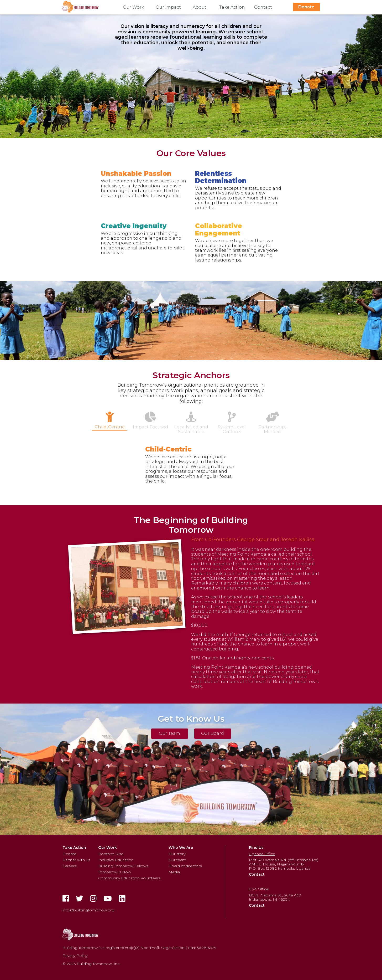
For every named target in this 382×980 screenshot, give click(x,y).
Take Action (232, 7)
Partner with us (76, 860)
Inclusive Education (116, 860)
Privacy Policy (75, 956)
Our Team (169, 733)
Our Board (213, 733)
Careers (69, 866)
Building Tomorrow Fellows (123, 866)
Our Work (134, 7)
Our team (177, 860)
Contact (263, 7)
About (200, 7)
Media (174, 872)
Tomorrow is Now (115, 872)
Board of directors (185, 866)
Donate (306, 7)
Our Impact (168, 7)
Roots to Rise (111, 854)
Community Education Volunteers (129, 878)
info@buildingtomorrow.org (88, 910)
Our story (177, 854)
